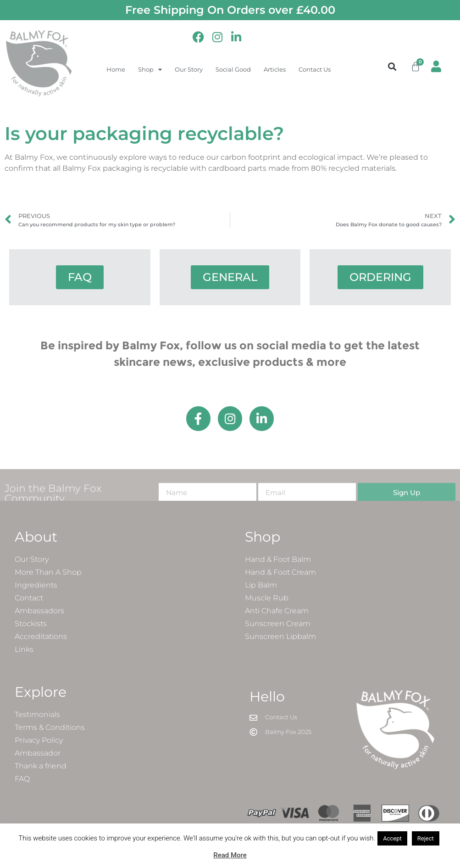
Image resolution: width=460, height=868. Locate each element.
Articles (275, 69)
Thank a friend (41, 766)
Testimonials (37, 715)
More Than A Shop (48, 573)
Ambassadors (39, 611)
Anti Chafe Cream (277, 611)
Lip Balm (261, 585)
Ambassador (38, 753)
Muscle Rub (267, 598)
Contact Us (315, 69)
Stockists (31, 624)
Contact (29, 598)
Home (116, 69)
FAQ (80, 277)
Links (24, 650)
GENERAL (230, 277)
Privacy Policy (39, 741)
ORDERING (380, 277)
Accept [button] (392, 838)
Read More (230, 855)
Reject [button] (426, 838)
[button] (392, 66)
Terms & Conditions (50, 728)
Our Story (189, 69)
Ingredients (36, 585)
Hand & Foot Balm (278, 560)
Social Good (233, 69)
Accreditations (41, 637)
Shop (150, 70)
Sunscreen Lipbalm (280, 637)
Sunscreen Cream (278, 624)
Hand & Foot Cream (280, 573)
